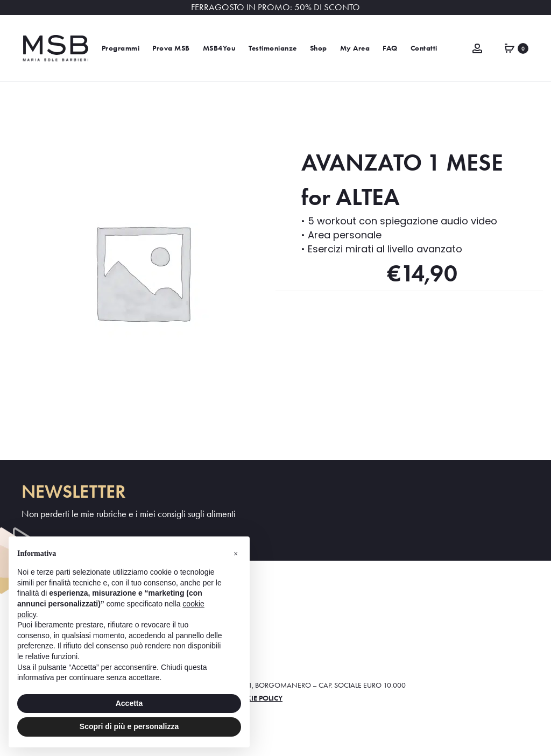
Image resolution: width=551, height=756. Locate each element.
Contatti (424, 48)
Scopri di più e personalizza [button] (129, 726)
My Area (355, 48)
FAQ (390, 48)
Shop (319, 48)
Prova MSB (171, 48)
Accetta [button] (129, 703)
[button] (236, 554)
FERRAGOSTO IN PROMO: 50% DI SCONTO (275, 7)
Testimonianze (273, 48)
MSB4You (220, 48)
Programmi (121, 48)
